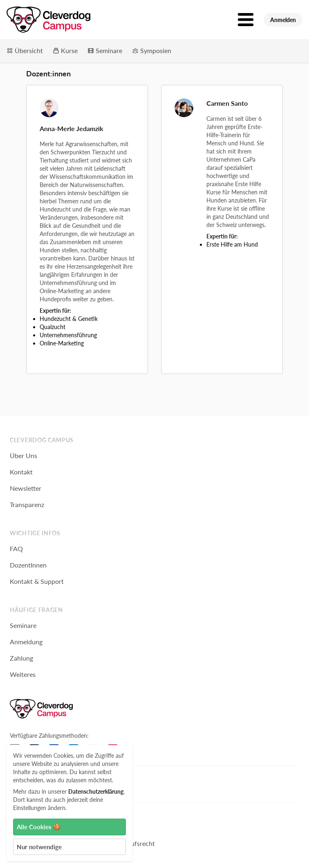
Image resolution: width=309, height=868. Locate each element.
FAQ (16, 549)
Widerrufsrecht (133, 843)
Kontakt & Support (37, 581)
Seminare (105, 50)
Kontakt (21, 472)
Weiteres (23, 674)
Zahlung (21, 658)
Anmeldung (26, 642)
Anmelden (283, 20)
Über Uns (24, 455)
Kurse (65, 50)
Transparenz (27, 504)
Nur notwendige (39, 847)
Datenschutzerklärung (96, 791)
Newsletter (26, 488)
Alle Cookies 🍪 (39, 827)
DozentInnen (28, 565)
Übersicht (25, 50)
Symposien (152, 50)
